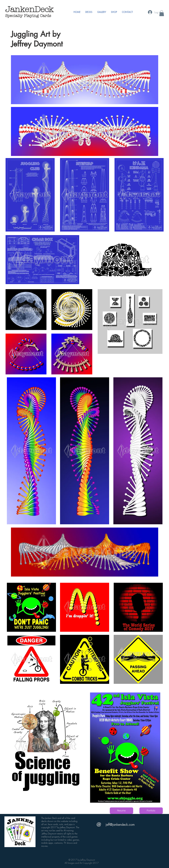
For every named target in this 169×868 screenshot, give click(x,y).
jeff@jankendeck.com (120, 824)
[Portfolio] (151, 811)
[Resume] (121, 811)
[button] (89, 12)
